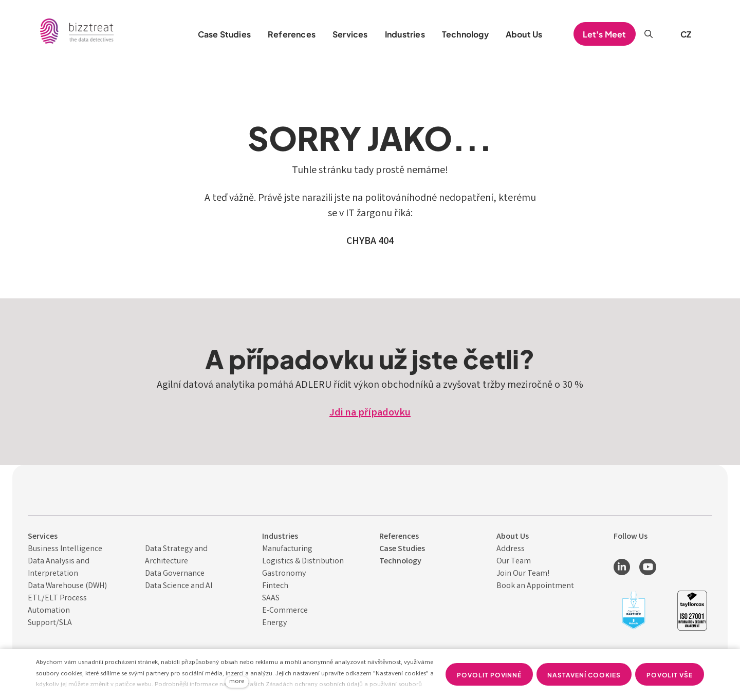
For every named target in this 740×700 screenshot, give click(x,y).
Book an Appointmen (534, 586)
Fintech (275, 586)
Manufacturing (287, 549)
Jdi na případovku (370, 413)
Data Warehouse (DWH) (67, 586)
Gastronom (282, 574)
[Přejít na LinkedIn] (622, 567)
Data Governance (175, 574)
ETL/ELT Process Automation (57, 605)
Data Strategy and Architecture (176, 555)
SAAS (271, 599)
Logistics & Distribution (303, 562)
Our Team (514, 562)
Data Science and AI (179, 586)
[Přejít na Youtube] (647, 567)
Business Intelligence (65, 549)
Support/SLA (50, 623)
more (237, 682)
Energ (273, 623)
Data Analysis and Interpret (59, 568)
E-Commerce (285, 611)
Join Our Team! (523, 574)
